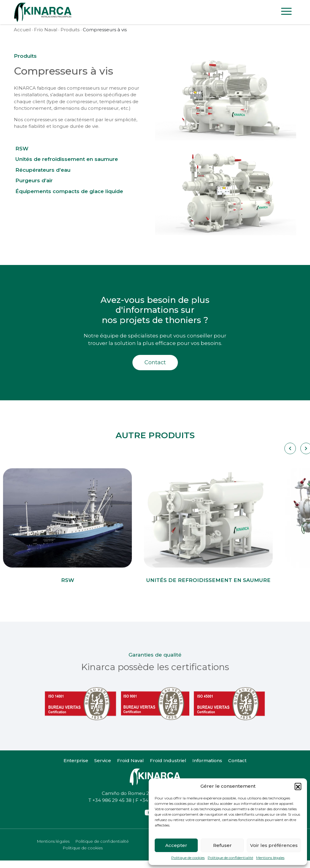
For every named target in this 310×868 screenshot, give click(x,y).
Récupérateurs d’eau (43, 170)
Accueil (22, 30)
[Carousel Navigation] (290, 448)
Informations (207, 760)
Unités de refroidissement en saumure (67, 159)
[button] (298, 786)
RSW (22, 149)
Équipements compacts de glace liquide (69, 191)
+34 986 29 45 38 (112, 800)
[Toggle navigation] (286, 12)
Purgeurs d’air (34, 180)
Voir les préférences (274, 845)
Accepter (176, 845)
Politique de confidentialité (230, 858)
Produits (70, 30)
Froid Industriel (168, 760)
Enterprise (76, 760)
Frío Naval (46, 30)
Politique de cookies (188, 858)
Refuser (222, 845)
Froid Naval (130, 760)
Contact (155, 362)
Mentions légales (270, 858)
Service (103, 760)
